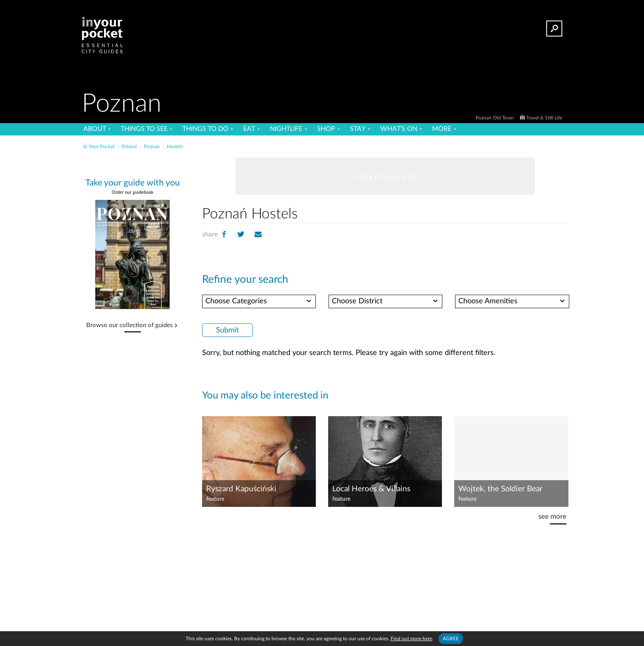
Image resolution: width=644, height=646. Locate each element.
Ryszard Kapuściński (241, 489)
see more (552, 517)
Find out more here (411, 639)
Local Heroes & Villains (371, 489)
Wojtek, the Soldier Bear (500, 489)
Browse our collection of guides (130, 325)
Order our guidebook (133, 192)
